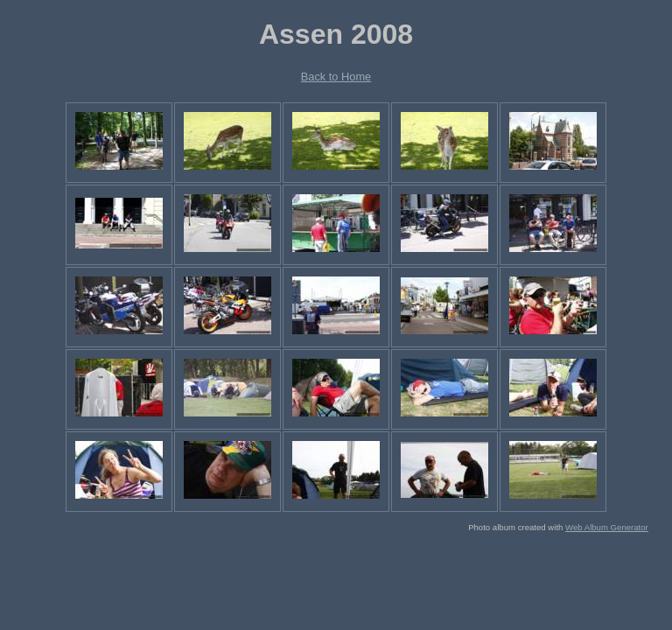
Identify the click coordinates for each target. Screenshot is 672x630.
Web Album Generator (607, 527)
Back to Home (336, 77)
